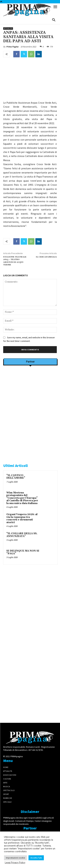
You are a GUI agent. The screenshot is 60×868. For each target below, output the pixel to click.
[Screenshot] (30, 409)
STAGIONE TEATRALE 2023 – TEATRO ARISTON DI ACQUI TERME (15, 261)
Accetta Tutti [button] (36, 858)
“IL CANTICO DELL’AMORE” (16, 477)
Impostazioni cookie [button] (15, 858)
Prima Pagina (12, 47)
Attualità (8, 29)
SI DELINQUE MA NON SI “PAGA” (23, 552)
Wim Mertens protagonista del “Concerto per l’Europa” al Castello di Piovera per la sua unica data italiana (22, 498)
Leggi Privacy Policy (15, 863)
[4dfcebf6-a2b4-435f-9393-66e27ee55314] (30, 714)
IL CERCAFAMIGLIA (46, 257)
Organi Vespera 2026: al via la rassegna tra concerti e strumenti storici (22, 518)
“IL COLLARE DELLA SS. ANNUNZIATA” (22, 535)
